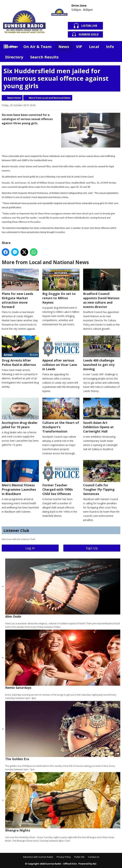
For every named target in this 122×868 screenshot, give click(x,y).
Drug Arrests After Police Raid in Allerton (20, 351)
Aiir (94, 864)
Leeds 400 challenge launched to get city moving (102, 353)
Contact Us (94, 857)
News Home (14, 98)
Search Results (44, 57)
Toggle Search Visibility (115, 46)
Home (11, 46)
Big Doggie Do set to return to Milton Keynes (61, 286)
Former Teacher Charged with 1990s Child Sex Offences (61, 478)
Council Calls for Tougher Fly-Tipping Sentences (102, 478)
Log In (30, 548)
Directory (14, 57)
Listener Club (16, 530)
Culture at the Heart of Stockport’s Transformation (61, 415)
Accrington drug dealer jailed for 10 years (20, 413)
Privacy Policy (64, 857)
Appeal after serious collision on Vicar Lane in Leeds (61, 353)
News (64, 46)
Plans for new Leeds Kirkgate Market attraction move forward (20, 289)
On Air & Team (37, 46)
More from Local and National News (50, 98)
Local (94, 46)
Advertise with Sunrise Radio (38, 857)
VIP (79, 46)
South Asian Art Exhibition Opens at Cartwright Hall (102, 415)
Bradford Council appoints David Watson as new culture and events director (102, 289)
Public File (79, 857)
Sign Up (92, 548)
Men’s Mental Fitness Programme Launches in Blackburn (20, 478)
